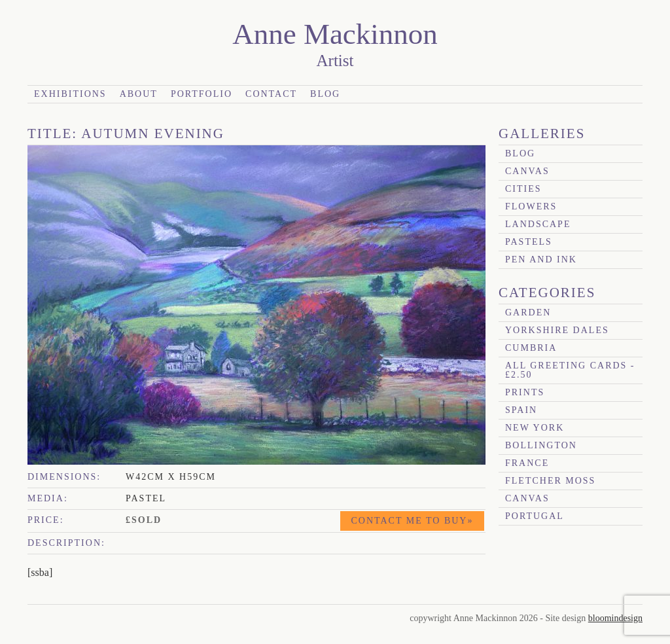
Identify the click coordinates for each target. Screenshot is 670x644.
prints (525, 392)
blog (520, 153)
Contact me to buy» (413, 521)
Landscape (538, 224)
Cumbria (531, 348)
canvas (527, 171)
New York (535, 428)
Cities (523, 189)
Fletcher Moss (550, 481)
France (527, 463)
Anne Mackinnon (335, 34)
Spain (521, 410)
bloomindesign (615, 618)
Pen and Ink (541, 259)
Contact (271, 94)
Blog (325, 94)
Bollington (541, 445)
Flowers (531, 206)
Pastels (529, 242)
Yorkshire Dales (557, 330)
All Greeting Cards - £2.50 (570, 370)
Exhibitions (70, 94)
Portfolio (202, 94)
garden (528, 313)
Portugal (535, 516)
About (139, 94)
